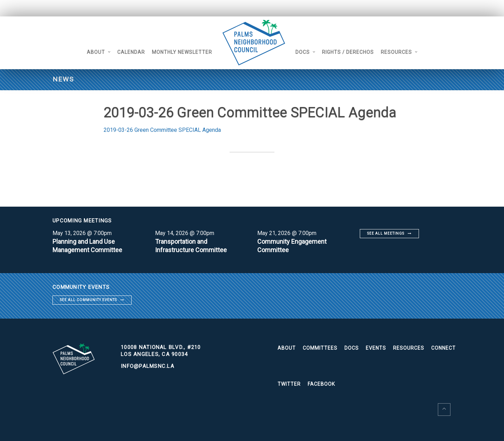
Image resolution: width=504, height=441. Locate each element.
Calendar (131, 52)
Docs (303, 52)
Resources (396, 52)
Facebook (321, 384)
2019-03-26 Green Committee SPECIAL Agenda (162, 130)
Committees (320, 348)
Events (376, 348)
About (96, 52)
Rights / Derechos (348, 52)
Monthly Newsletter (182, 52)
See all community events (88, 300)
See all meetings (386, 233)
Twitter (289, 384)
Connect (443, 348)
